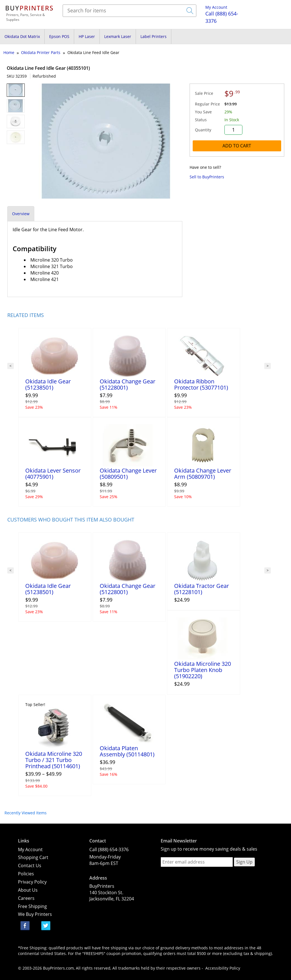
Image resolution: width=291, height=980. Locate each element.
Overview (21, 214)
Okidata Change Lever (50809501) (128, 474)
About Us (28, 890)
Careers (26, 898)
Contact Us (30, 866)
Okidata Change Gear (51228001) (128, 384)
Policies (26, 874)
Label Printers (154, 36)
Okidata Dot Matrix (22, 36)
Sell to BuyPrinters (207, 177)
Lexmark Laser (118, 36)
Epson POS (59, 36)
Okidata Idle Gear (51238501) (48, 384)
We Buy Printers (35, 914)
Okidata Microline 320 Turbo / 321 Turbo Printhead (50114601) (54, 760)
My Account (216, 7)
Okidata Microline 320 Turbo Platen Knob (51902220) (203, 670)
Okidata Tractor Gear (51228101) (202, 589)
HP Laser (87, 36)
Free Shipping (32, 906)
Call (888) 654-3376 (109, 849)
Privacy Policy (32, 882)
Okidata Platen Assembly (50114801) (127, 751)
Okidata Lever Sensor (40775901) (53, 474)
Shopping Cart (33, 857)
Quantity (203, 130)
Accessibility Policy (223, 968)
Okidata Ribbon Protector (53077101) (201, 384)
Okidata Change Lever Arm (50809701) (203, 474)
